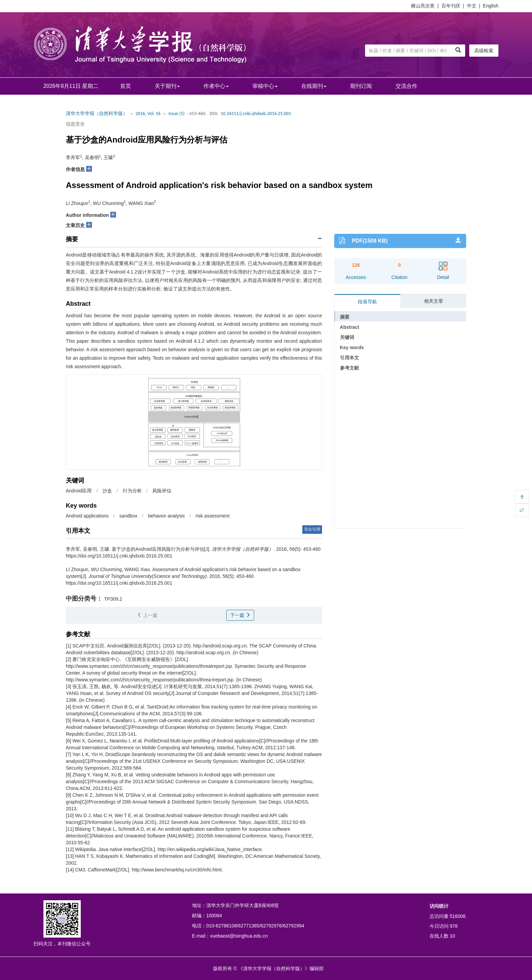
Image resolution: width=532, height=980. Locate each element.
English (491, 6)
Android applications (87, 516)
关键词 (347, 337)
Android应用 (79, 491)
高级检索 (484, 51)
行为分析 (132, 491)
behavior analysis (166, 516)
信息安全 (75, 124)
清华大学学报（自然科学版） (97, 114)
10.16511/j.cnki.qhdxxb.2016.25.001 (256, 114)
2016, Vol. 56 (148, 114)
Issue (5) (176, 114)
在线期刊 (314, 86)
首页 (126, 86)
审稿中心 (265, 86)
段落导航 (367, 302)
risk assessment (212, 516)
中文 (472, 6)
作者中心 (216, 86)
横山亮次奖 (423, 6)
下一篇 (240, 615)
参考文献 (349, 368)
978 (454, 926)
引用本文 (349, 358)
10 (453, 936)
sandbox (128, 516)
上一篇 (147, 615)
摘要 (345, 317)
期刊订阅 (361, 86)
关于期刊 (167, 86)
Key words (352, 347)
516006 (458, 916)
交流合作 (406, 86)
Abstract (350, 327)
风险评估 (162, 491)
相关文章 (434, 301)
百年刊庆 (451, 6)
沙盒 (107, 491)
